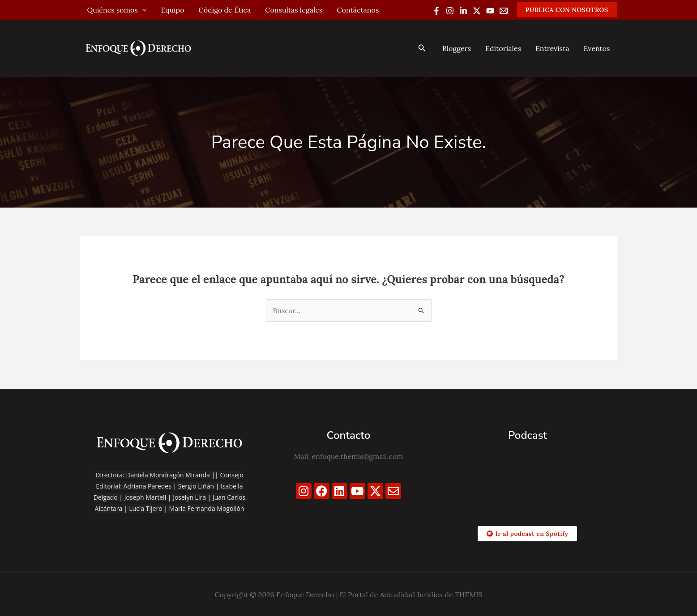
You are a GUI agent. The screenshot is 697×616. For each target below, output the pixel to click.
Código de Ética (225, 10)
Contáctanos (358, 10)
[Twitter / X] (477, 11)
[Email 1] (504, 11)
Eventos (597, 48)
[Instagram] (450, 11)
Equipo (172, 10)
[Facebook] (436, 11)
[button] (567, 10)
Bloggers (457, 48)
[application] (142, 10)
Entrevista (552, 48)
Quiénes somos (117, 10)
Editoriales (503, 48)
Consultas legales (294, 10)
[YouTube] (490, 11)
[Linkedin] (463, 11)
